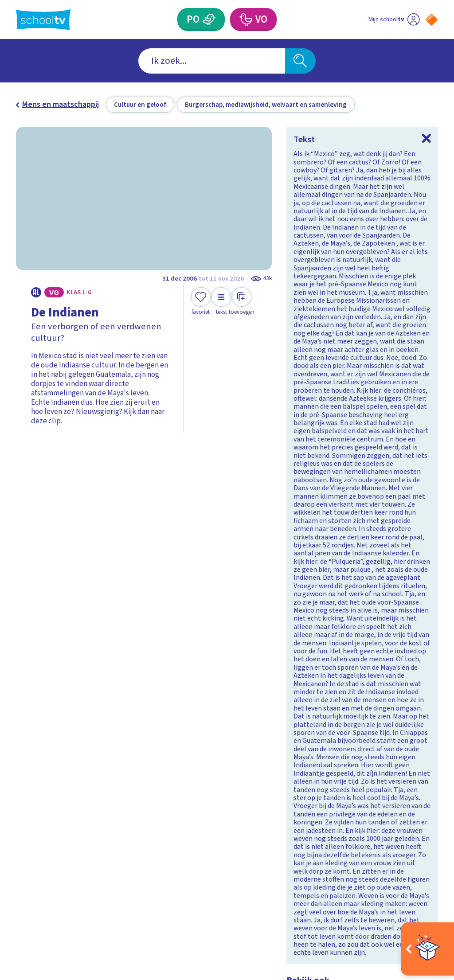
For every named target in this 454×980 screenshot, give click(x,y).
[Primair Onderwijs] (209, 20)
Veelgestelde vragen (43, 828)
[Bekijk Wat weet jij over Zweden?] (336, 516)
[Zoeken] (300, 61)
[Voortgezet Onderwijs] (245, 20)
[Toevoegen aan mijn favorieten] (201, 302)
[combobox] (212, 61)
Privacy (31, 860)
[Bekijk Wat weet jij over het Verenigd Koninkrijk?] (118, 645)
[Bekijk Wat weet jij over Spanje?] (118, 516)
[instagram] (393, 832)
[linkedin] (412, 832)
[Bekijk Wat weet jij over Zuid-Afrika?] (336, 645)
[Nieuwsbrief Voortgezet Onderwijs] (282, 868)
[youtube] (432, 832)
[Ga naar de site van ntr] (424, 910)
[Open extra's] (427, 949)
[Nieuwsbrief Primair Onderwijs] (172, 868)
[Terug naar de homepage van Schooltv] (43, 20)
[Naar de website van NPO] (432, 20)
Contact (32, 810)
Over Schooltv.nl (49, 846)
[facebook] (373, 832)
